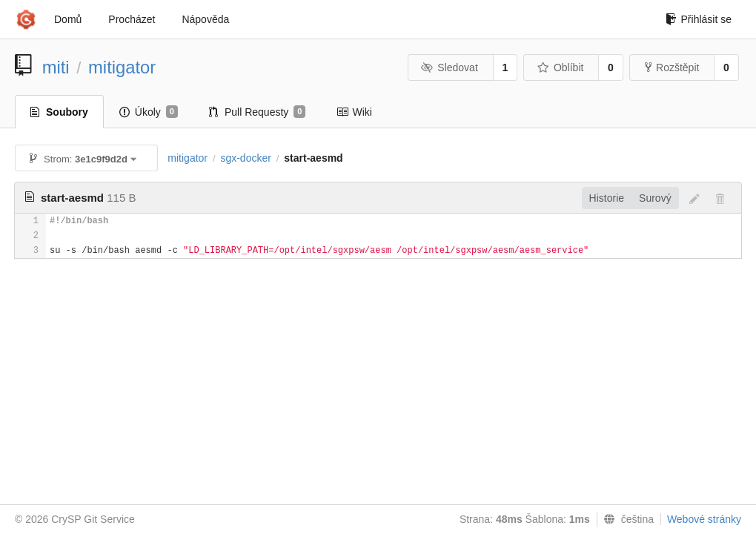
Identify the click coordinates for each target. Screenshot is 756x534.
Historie (607, 198)
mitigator (122, 67)
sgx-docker (245, 158)
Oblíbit (560, 67)
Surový (655, 198)
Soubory (59, 112)
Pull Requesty (258, 112)
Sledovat (450, 67)
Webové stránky (704, 519)
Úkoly (149, 112)
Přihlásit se (699, 19)
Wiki (354, 112)
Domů (68, 19)
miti (56, 67)
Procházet (132, 19)
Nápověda (205, 19)
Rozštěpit (672, 67)
